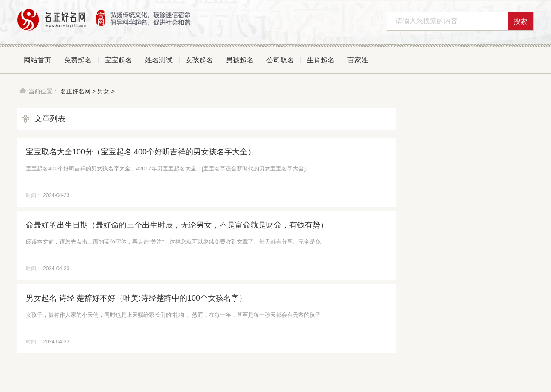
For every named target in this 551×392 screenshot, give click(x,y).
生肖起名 (321, 60)
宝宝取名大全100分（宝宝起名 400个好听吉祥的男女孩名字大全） (141, 152)
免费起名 (78, 60)
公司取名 (280, 60)
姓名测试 (159, 60)
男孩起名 (240, 60)
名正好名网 (75, 91)
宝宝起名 (118, 60)
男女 (103, 91)
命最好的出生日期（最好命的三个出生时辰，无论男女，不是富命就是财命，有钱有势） (177, 225)
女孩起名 (199, 60)
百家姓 (358, 60)
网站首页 (37, 60)
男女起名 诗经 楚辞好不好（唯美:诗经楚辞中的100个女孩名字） (136, 298)
